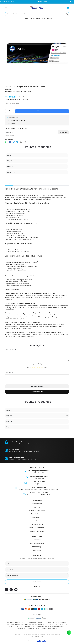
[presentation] (19, 380)
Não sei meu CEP (9, 135)
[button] (6, 8)
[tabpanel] (37, 264)
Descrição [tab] (9, 184)
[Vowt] (37, 641)
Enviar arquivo (37, 386)
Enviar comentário (37, 392)
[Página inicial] (37, 8)
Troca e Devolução (37, 521)
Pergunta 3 (11, 166)
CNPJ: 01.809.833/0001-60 (37, 637)
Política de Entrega (37, 524)
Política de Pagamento (37, 511)
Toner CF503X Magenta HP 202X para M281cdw (39, 18)
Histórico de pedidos (37, 543)
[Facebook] (16, 590)
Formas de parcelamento (13, 103)
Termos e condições (37, 531)
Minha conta (37, 540)
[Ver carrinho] (68, 8)
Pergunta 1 (11, 155)
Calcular (63, 132)
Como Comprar (37, 504)
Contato (37, 507)
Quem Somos (37, 517)
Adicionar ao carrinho (42, 111)
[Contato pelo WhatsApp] (69, 633)
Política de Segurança (37, 514)
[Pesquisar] (67, 14)
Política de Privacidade (37, 528)
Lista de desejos (37, 547)
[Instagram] (6, 590)
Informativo (37, 550)
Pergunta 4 (11, 172)
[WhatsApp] (11, 590)
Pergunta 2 (11, 161)
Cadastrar (37, 582)
